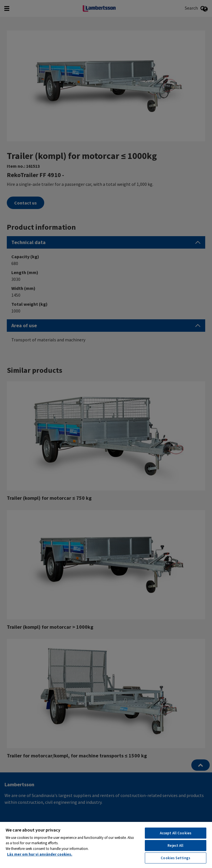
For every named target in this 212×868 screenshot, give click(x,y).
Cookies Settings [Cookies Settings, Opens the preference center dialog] (175, 858)
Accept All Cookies (176, 833)
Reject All (175, 846)
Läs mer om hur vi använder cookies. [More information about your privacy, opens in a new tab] (40, 854)
